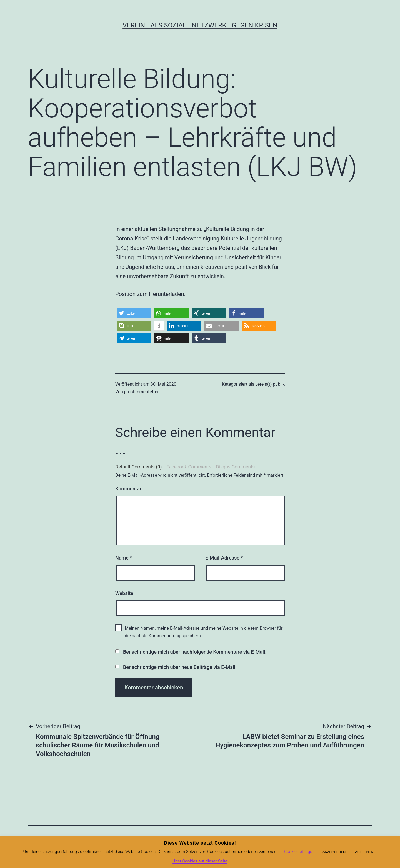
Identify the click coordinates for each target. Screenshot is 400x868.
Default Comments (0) (138, 467)
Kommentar (128, 489)
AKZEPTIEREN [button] (334, 852)
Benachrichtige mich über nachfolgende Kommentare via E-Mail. (195, 652)
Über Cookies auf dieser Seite (200, 861)
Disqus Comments (235, 467)
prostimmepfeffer (142, 392)
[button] (134, 313)
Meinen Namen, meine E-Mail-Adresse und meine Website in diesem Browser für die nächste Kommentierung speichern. (204, 632)
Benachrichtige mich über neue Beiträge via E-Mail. (180, 667)
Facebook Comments (189, 467)
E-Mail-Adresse (224, 558)
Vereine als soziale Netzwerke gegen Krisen (200, 25)
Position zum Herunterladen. (150, 294)
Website (124, 593)
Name (124, 558)
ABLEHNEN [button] (364, 852)
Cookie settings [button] (298, 852)
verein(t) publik (270, 384)
